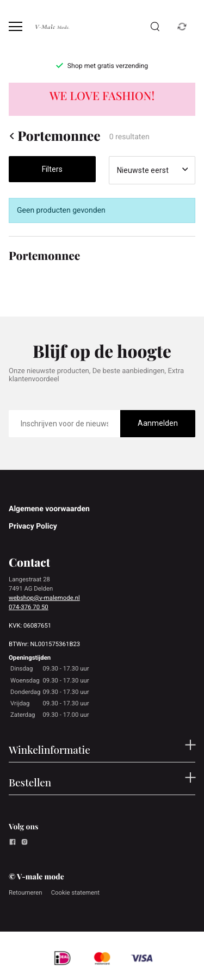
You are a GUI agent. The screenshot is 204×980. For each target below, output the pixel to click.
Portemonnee (55, 136)
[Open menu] (16, 26)
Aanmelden (158, 423)
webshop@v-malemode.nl (44, 598)
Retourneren (26, 892)
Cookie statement (75, 892)
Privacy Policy (33, 526)
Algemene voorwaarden (49, 509)
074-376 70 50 (29, 607)
